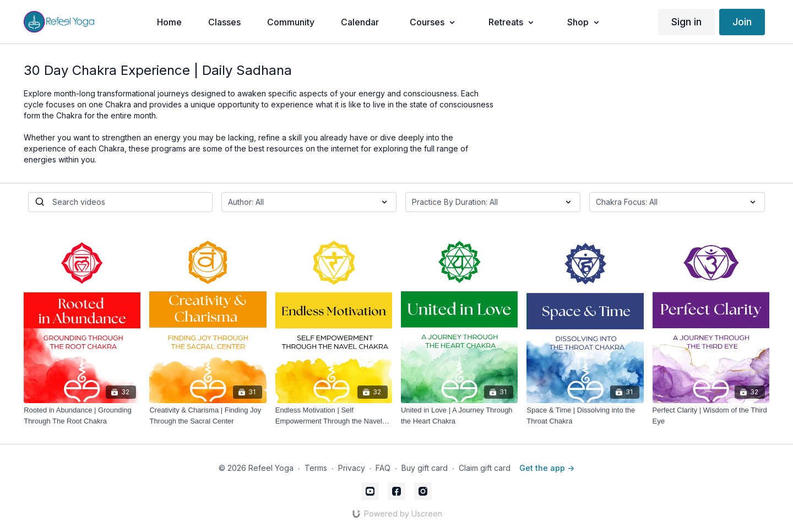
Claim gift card (485, 468)
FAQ (383, 468)
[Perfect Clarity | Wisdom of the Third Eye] (711, 416)
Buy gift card (425, 468)
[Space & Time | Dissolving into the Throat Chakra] (585, 416)
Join (742, 22)
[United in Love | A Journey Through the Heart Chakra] (459, 416)
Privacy (352, 468)
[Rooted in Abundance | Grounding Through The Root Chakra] (82, 416)
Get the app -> (547, 468)
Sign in (686, 22)
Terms (316, 468)
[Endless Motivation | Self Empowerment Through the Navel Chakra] (334, 416)
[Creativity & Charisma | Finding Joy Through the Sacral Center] (208, 416)
